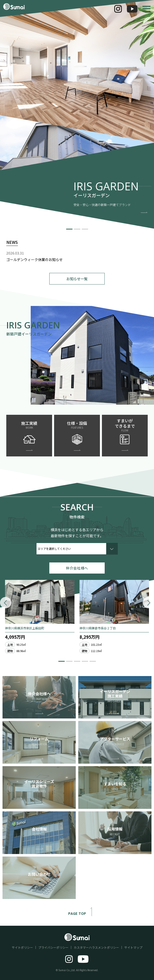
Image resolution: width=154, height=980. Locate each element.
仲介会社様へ (77, 568)
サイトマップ (133, 947)
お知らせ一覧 (77, 279)
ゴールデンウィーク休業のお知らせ (34, 260)
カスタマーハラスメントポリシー (96, 947)
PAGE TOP (82, 914)
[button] (69, 229)
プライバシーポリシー (53, 947)
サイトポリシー (22, 947)
